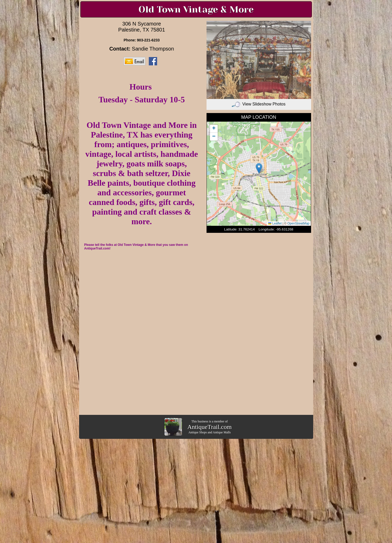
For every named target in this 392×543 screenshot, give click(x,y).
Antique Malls (222, 432)
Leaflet (275, 223)
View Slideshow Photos (259, 104)
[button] (259, 168)
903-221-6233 (148, 40)
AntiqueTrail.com (209, 427)
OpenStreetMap (298, 223)
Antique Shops (198, 432)
